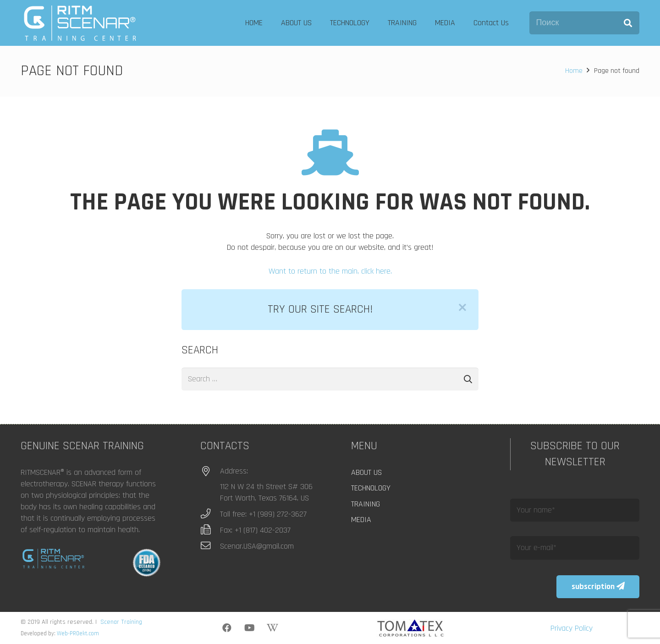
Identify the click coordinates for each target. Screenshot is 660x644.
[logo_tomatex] (410, 628)
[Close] (462, 307)
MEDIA (361, 520)
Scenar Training (121, 622)
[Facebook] (227, 628)
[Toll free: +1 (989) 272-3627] (210, 514)
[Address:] (210, 472)
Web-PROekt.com (78, 633)
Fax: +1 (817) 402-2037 (255, 530)
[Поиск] (584, 23)
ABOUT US (366, 472)
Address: (234, 471)
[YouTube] (250, 628)
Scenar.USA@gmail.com (257, 546)
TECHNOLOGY (371, 488)
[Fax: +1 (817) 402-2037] (210, 530)
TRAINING (366, 504)
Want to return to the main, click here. (330, 271)
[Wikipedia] (273, 628)
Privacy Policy (572, 628)
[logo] (80, 23)
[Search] (628, 23)
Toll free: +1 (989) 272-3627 (263, 514)
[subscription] (598, 587)
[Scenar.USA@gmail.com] (210, 546)
